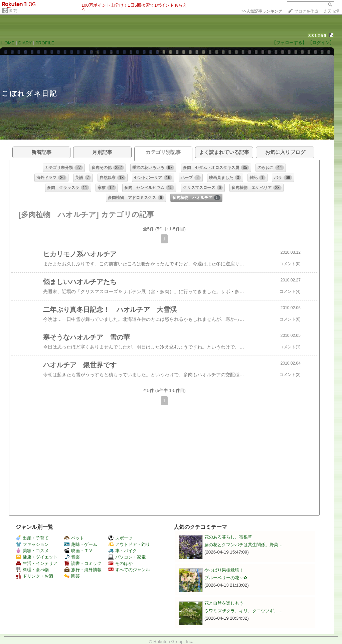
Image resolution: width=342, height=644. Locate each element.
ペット (74, 538)
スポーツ (120, 538)
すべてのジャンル (129, 570)
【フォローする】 (289, 43)
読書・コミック (83, 563)
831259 (317, 36)
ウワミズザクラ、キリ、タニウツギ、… (243, 611)
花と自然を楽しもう (224, 603)
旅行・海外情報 (83, 570)
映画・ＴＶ (78, 551)
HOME (8, 43)
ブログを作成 (306, 11)
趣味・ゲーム (81, 544)
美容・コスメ (32, 551)
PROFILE (45, 43)
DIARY (25, 43)
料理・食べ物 (32, 570)
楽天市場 (331, 11)
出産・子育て (32, 538)
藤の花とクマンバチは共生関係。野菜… (243, 545)
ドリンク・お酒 (34, 576)
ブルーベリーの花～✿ (226, 578)
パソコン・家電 (127, 557)
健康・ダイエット (37, 557)
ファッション (32, 544)
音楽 (72, 557)
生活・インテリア (37, 563)
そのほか (120, 563)
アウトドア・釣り (129, 544)
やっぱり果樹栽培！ (224, 570)
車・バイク (123, 551)
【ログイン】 (321, 43)
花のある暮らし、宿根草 (228, 537)
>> (262, 11)
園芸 (13, 11)
